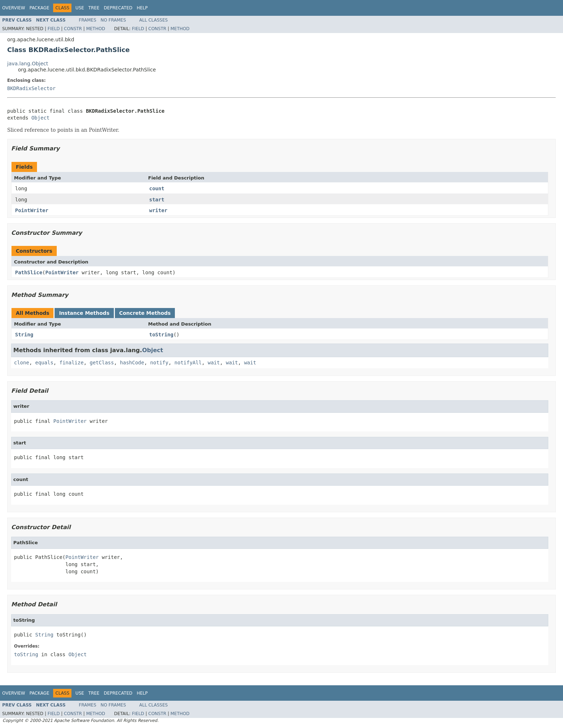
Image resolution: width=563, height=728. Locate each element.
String (24, 335)
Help (142, 8)
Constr (73, 29)
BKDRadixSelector (31, 88)
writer (159, 210)
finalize (71, 363)
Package (39, 8)
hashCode (132, 363)
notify (159, 363)
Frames (88, 20)
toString (161, 335)
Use (80, 8)
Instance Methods (84, 313)
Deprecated (118, 8)
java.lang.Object (28, 64)
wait (214, 363)
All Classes (153, 20)
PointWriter (32, 210)
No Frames (113, 20)
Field (53, 29)
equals (44, 363)
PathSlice (29, 272)
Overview (14, 8)
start (157, 200)
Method (96, 29)
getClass (102, 363)
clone (22, 363)
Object (40, 118)
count (157, 188)
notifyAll (188, 363)
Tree (94, 8)
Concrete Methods (145, 313)
